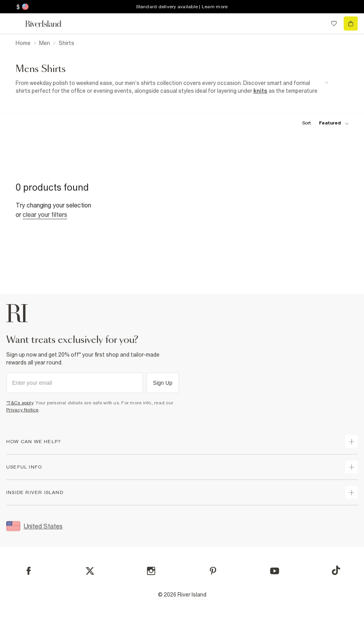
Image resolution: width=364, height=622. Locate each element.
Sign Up (163, 383)
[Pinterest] (213, 571)
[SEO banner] (172, 87)
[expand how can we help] (351, 442)
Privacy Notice (22, 410)
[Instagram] (151, 571)
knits (260, 91)
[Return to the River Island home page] (48, 24)
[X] (90, 571)
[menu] (13, 23)
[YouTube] (275, 571)
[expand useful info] (351, 467)
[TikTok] (336, 570)
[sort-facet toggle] (323, 123)
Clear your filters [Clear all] (45, 215)
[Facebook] (29, 571)
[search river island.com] (318, 23)
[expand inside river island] (351, 492)
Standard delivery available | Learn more (182, 7)
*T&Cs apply (20, 403)
